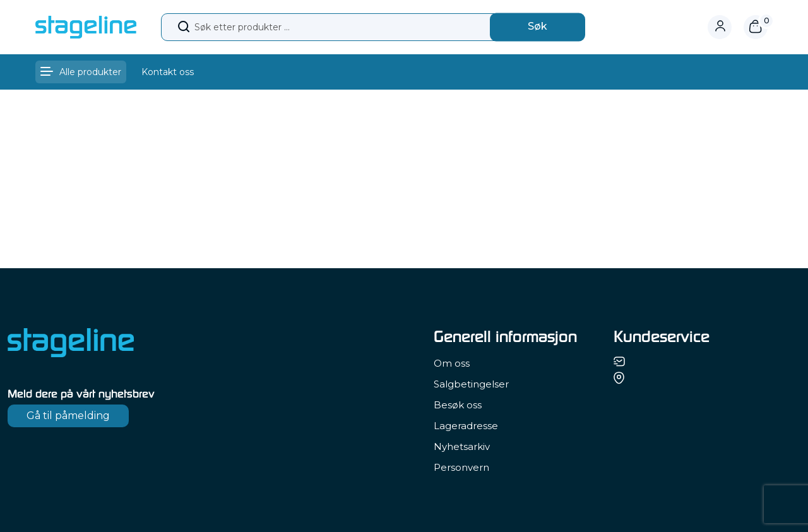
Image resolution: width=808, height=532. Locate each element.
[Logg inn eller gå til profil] (726, 27)
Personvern (461, 467)
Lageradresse (466, 426)
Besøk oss (458, 405)
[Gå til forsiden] (86, 27)
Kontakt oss (168, 72)
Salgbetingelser (471, 384)
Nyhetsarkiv (462, 446)
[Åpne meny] (81, 72)
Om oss (452, 363)
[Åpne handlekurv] (756, 27)
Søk (538, 26)
